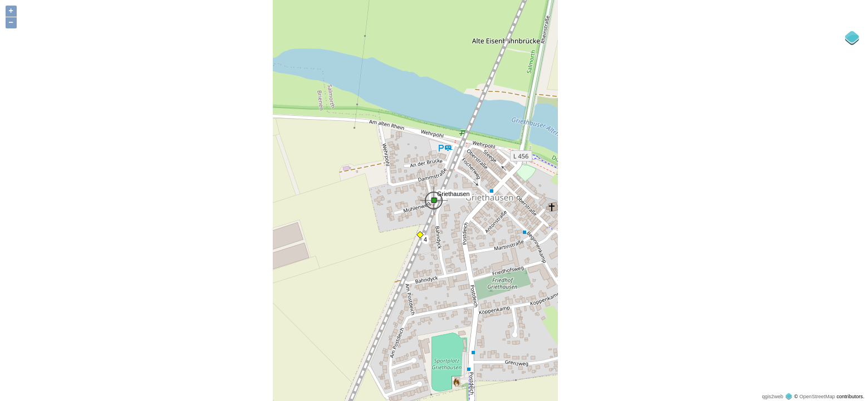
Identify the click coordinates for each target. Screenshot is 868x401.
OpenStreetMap (817, 397)
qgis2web (772, 397)
